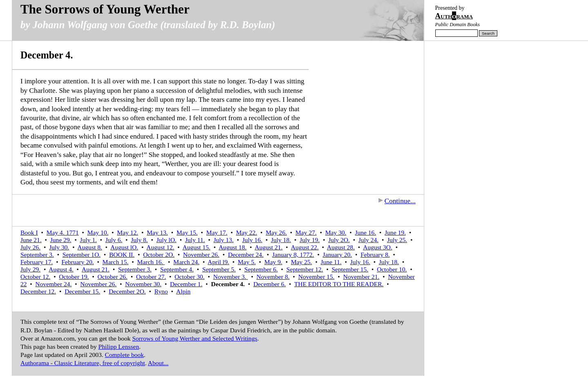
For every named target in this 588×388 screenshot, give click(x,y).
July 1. (88, 240)
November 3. (231, 277)
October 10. (392, 269)
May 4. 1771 (63, 232)
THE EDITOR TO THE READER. (339, 284)
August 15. (196, 247)
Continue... (397, 201)
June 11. (331, 262)
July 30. (59, 247)
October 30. (190, 277)
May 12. (128, 232)
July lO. (166, 240)
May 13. (157, 232)
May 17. (217, 232)
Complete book (124, 355)
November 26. (201, 255)
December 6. (269, 284)
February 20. (77, 262)
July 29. (30, 269)
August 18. (232, 247)
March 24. (187, 262)
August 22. (305, 247)
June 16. (365, 232)
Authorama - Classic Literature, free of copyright (83, 363)
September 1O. (81, 255)
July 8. (139, 240)
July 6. (114, 240)
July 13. (224, 240)
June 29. (61, 240)
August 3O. (378, 247)
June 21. (31, 240)
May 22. (247, 232)
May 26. (276, 232)
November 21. (361, 277)
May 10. (98, 232)
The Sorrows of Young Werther (105, 9)
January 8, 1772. (293, 255)
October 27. (151, 277)
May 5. (247, 262)
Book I (29, 232)
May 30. (336, 232)
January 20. (337, 255)
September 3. (37, 255)
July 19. (310, 240)
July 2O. (339, 240)
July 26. (30, 247)
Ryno (161, 291)
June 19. (395, 232)
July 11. (195, 240)
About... (158, 363)
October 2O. (159, 255)
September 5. (219, 269)
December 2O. (127, 291)
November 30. (143, 284)
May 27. (306, 232)
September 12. (305, 269)
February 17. (37, 262)
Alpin (183, 291)
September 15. (350, 269)
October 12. (35, 277)
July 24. (369, 240)
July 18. (281, 240)
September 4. (177, 269)
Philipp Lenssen (119, 347)
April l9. (219, 262)
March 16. (151, 262)
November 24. (54, 284)
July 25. (397, 240)
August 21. (269, 247)
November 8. (273, 277)
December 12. (38, 291)
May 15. (187, 232)
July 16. (252, 240)
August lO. (124, 247)
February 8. (375, 255)
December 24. (246, 255)
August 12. (160, 247)
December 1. (186, 284)
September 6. (261, 269)
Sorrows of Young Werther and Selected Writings (195, 338)
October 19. (74, 277)
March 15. (116, 262)
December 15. (82, 291)
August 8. (90, 247)
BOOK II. (122, 255)
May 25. (301, 262)
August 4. (61, 269)
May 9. (273, 262)
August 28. (341, 247)
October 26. (112, 277)
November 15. (316, 277)
